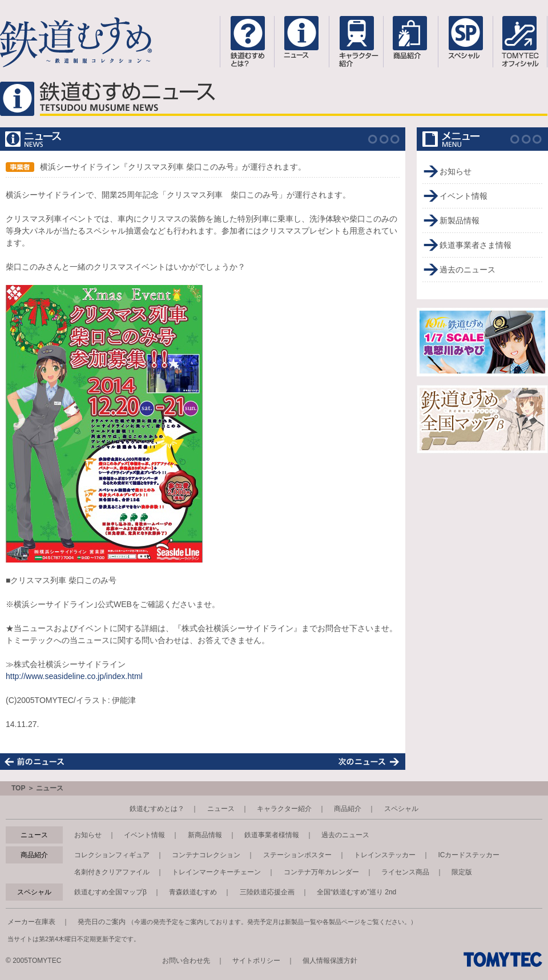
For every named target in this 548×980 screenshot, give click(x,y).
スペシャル (401, 809)
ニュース (221, 809)
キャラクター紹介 (284, 809)
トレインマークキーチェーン (216, 872)
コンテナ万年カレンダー (321, 872)
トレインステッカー (385, 855)
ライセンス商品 (405, 872)
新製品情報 (460, 220)
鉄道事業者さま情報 (476, 245)
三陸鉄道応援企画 (267, 892)
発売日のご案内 (102, 922)
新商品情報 (205, 835)
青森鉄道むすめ (193, 892)
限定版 (462, 872)
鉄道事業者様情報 (272, 835)
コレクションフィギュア (112, 855)
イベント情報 (464, 196)
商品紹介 (348, 809)
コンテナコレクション (206, 855)
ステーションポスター (297, 855)
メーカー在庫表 (31, 922)
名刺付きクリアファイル (112, 872)
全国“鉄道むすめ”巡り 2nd (356, 892)
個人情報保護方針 (330, 961)
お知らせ (456, 171)
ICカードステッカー (469, 855)
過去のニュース (468, 270)
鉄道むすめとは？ (157, 809)
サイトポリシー (256, 961)
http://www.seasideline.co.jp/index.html (74, 676)
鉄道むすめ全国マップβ (110, 892)
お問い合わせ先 (186, 961)
